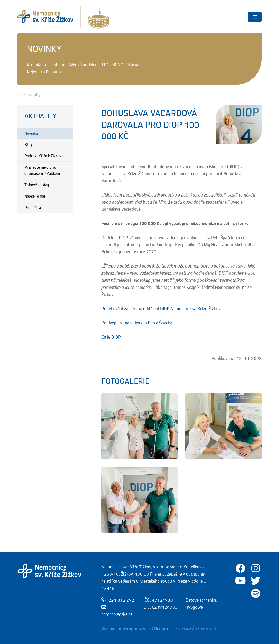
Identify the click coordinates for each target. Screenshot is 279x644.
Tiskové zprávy (37, 185)
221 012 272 (121, 600)
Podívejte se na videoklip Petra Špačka (137, 323)
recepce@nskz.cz (117, 614)
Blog (28, 144)
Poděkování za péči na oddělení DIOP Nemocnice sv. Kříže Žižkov (161, 309)
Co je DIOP (111, 337)
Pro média (33, 207)
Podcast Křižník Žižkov (43, 156)
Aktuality (40, 116)
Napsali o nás (35, 196)
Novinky (31, 133)
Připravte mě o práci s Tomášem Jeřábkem (42, 170)
